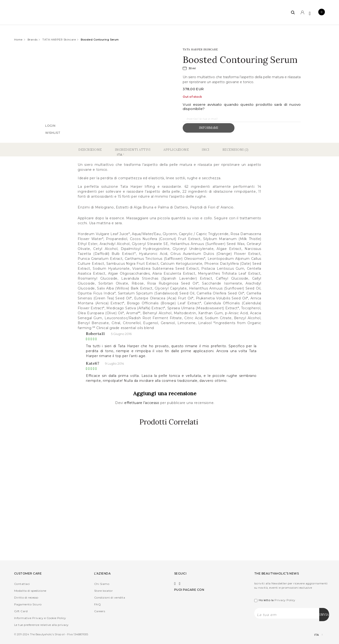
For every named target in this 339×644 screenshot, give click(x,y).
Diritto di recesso (26, 597)
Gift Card (21, 611)
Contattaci (22, 584)
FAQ (97, 604)
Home (18, 40)
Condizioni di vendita (110, 597)
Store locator (103, 591)
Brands (33, 40)
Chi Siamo (102, 584)
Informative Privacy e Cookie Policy (40, 618)
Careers (100, 611)
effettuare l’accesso (142, 403)
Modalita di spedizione (30, 591)
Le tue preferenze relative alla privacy (41, 625)
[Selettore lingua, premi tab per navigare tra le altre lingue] (314, 635)
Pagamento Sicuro (28, 604)
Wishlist (53, 132)
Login (50, 125)
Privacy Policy (285, 600)
